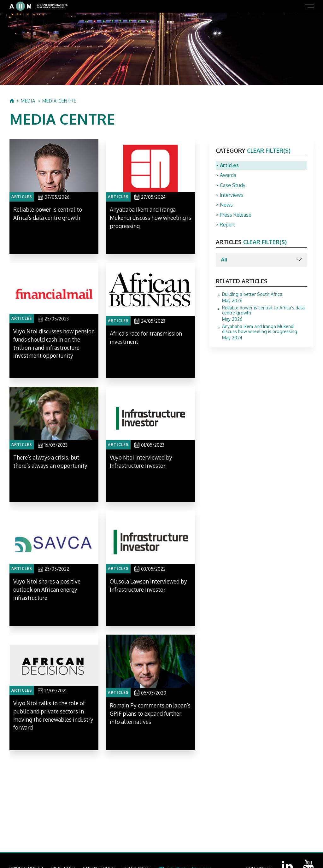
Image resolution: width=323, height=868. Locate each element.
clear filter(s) (269, 150)
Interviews (232, 196)
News (226, 206)
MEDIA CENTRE (59, 101)
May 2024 (265, 334)
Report (228, 226)
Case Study (233, 186)
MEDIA (28, 101)
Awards (228, 176)
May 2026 (252, 299)
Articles (230, 166)
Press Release (236, 216)
